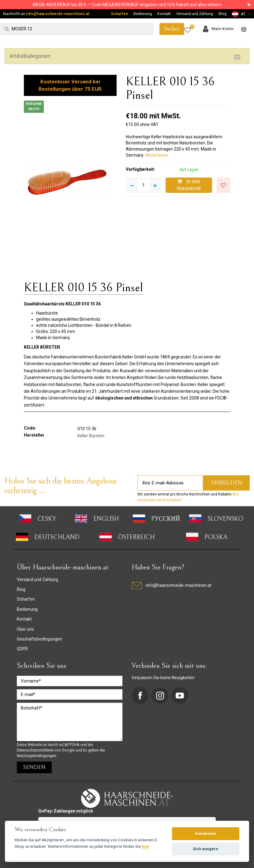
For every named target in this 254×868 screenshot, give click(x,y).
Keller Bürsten (91, 436)
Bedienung (143, 14)
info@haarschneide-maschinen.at (58, 14)
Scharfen (119, 14)
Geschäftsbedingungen (39, 639)
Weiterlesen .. (158, 155)
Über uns (25, 629)
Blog (222, 14)
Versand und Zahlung (195, 14)
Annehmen (205, 834)
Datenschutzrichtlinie (36, 750)
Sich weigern (205, 849)
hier (146, 846)
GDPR (22, 649)
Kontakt (164, 14)
